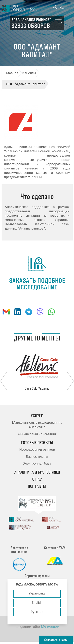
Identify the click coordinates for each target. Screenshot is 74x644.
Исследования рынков (37, 450)
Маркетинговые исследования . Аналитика (37, 425)
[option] (37, 372)
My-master (50, 629)
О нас (37, 479)
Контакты (37, 486)
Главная (12, 73)
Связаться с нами (56, 640)
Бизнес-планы (37, 457)
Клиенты (29, 73)
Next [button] (71, 381)
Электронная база (37, 464)
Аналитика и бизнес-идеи (37, 472)
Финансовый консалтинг (37, 434)
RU (62, 7)
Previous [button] (3, 381)
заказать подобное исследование (37, 284)
